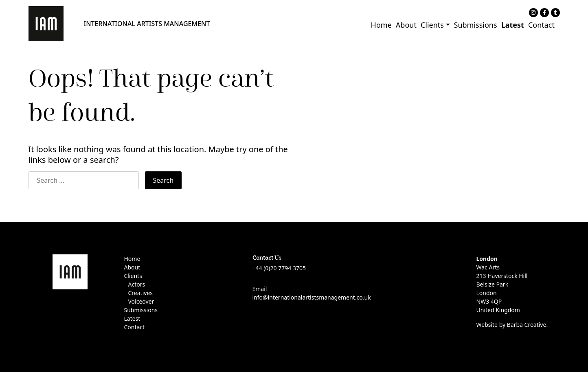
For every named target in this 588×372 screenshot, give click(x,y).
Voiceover (141, 301)
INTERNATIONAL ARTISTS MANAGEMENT (147, 24)
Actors (137, 284)
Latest (513, 25)
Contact (541, 25)
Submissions (476, 25)
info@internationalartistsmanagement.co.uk (312, 297)
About (406, 25)
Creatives (140, 293)
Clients (432, 25)
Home (381, 25)
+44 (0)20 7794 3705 (279, 268)
